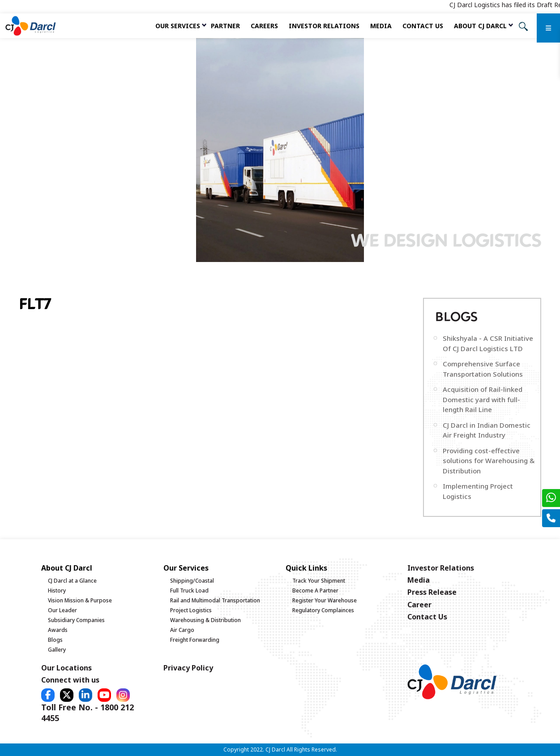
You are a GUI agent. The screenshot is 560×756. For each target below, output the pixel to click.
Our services (178, 26)
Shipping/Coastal (192, 581)
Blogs (55, 640)
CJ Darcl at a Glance (72, 581)
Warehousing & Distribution (205, 620)
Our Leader (62, 610)
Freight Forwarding (195, 640)
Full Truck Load (189, 591)
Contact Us (423, 26)
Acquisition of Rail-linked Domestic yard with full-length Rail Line (483, 399)
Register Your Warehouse (325, 600)
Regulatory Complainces (323, 610)
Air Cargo (182, 630)
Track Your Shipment (319, 581)
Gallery (57, 650)
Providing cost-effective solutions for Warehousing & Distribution (489, 461)
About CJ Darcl (480, 26)
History (57, 591)
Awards (58, 630)
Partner (225, 26)
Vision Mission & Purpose (80, 600)
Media (381, 26)
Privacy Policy (188, 668)
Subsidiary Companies (76, 620)
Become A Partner (315, 591)
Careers (264, 26)
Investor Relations (324, 26)
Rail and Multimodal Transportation (215, 600)
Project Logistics (191, 610)
